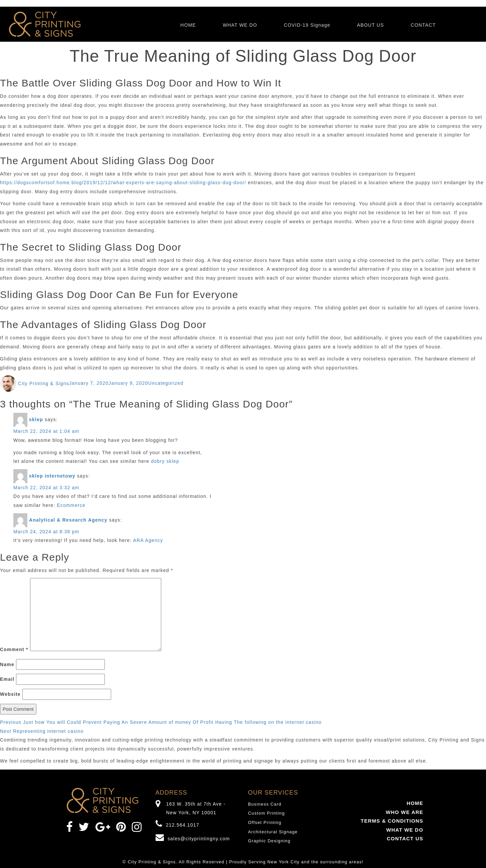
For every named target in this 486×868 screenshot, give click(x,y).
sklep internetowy (52, 476)
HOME (188, 25)
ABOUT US (370, 25)
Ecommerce (71, 505)
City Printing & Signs (44, 383)
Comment (14, 649)
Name (7, 664)
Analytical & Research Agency (68, 520)
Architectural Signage (273, 832)
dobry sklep (165, 461)
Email (7, 679)
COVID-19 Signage (307, 25)
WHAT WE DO (240, 25)
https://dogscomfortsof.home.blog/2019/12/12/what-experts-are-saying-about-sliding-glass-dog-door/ (123, 183)
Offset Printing (265, 822)
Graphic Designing (269, 841)
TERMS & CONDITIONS (392, 821)
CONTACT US (405, 838)
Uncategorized (166, 383)
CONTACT (423, 25)
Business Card (265, 804)
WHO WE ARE (405, 812)
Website (10, 694)
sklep (36, 419)
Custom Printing (266, 813)
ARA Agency (148, 540)
